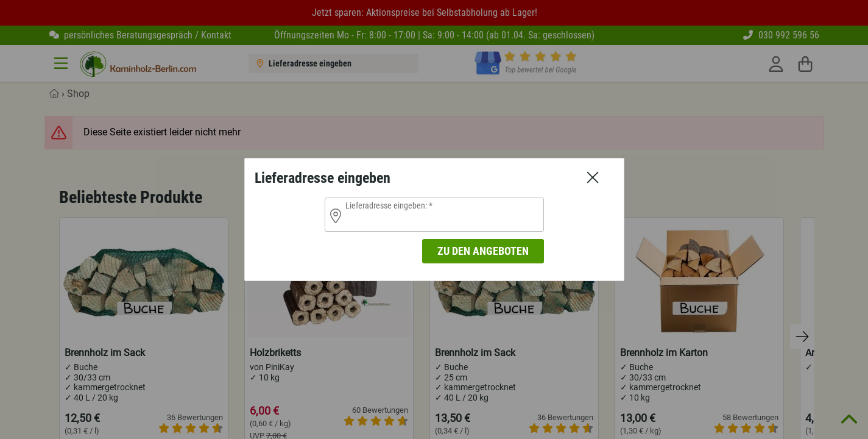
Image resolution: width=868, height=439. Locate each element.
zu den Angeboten (483, 251)
